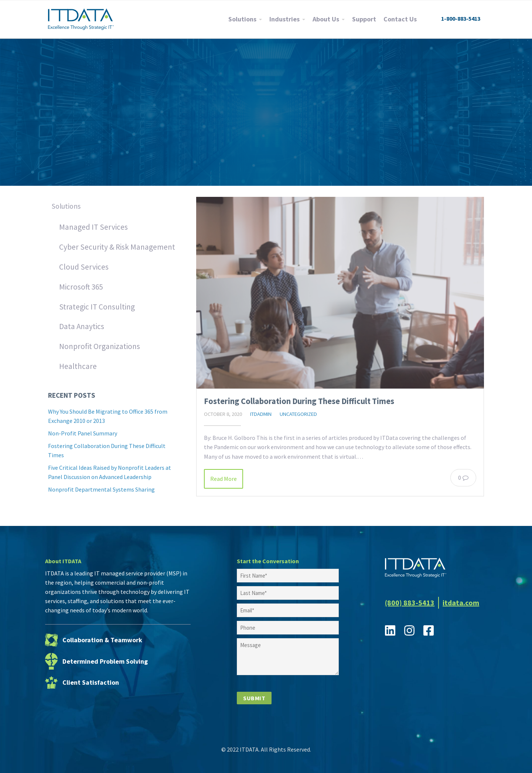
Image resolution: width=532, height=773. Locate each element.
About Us (326, 19)
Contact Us (400, 19)
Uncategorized (298, 414)
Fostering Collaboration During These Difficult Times (299, 401)
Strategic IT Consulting (97, 307)
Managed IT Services (93, 227)
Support (364, 19)
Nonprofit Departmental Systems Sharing (101, 489)
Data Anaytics (82, 326)
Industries (284, 19)
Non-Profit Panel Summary (83, 433)
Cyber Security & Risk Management (117, 247)
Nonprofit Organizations (100, 346)
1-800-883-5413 (461, 18)
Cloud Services (84, 267)
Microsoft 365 (81, 287)
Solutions (242, 19)
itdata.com (461, 603)
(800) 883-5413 (410, 603)
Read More (224, 479)
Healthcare (78, 366)
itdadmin (261, 414)
